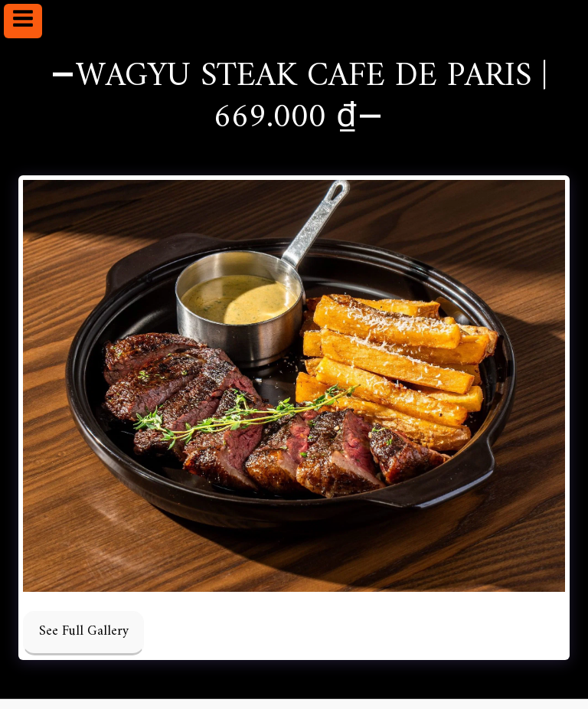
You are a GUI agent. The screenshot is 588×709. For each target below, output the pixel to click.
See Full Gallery (84, 631)
